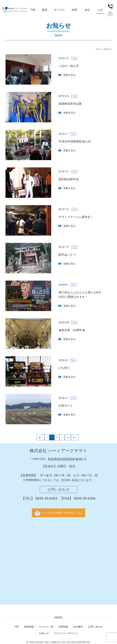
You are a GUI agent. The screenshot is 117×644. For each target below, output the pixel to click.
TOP (33, 10)
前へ (40, 437)
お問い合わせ (110, 14)
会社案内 (87, 11)
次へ (75, 437)
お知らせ (44, 633)
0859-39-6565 (111, 7)
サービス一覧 (59, 11)
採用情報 (74, 11)
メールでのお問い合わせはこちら (62, 513)
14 (68, 437)
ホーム (99, 49)
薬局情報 (44, 11)
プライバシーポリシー (66, 633)
